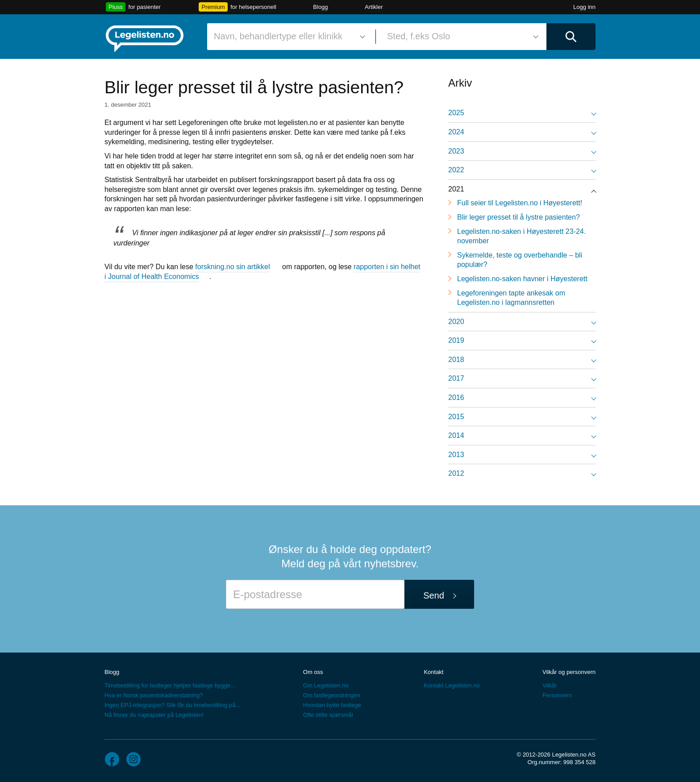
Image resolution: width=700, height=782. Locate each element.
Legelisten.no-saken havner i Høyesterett (522, 279)
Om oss (313, 672)
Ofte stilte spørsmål (328, 715)
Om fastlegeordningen (332, 695)
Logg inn (584, 7)
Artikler (374, 7)
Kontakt (433, 672)
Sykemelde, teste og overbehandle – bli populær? (520, 260)
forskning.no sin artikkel (232, 267)
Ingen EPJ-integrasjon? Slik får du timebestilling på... (172, 705)
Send (434, 595)
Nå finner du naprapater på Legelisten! (154, 715)
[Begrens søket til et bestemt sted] (461, 37)
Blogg (320, 7)
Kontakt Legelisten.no (452, 685)
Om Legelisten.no (326, 685)
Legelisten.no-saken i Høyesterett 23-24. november (521, 236)
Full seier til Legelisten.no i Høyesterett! (520, 203)
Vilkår (550, 685)
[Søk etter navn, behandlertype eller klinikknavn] (288, 37)
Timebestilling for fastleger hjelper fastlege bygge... (170, 685)
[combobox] (288, 37)
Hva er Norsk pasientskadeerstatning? (154, 695)
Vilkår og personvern (569, 672)
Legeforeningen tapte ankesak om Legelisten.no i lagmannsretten (511, 298)
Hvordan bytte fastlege (332, 705)
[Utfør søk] (571, 37)
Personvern (557, 695)
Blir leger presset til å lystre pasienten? (519, 217)
